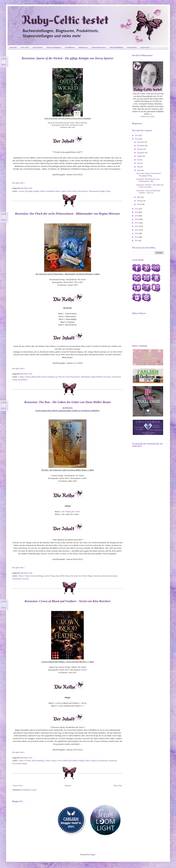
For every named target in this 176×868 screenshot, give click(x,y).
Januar (140, 204)
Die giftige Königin (32, 191)
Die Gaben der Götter (79, 576)
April (139, 170)
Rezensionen (38, 47)
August (140, 156)
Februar (140, 201)
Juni (139, 163)
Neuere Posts (18, 786)
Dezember (141, 142)
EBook (43, 191)
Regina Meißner (97, 377)
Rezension (107, 377)
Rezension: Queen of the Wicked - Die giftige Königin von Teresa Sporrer (68, 58)
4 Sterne (28, 377)
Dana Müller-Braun (63, 576)
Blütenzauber (36, 377)
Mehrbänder (85, 377)
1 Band (20, 761)
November (141, 146)
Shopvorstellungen (54, 47)
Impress (94, 761)
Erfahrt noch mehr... (148, 116)
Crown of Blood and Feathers (67, 761)
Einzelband (50, 191)
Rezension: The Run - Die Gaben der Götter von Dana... (150, 186)
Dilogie (90, 576)
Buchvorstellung (48, 377)
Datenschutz (132, 47)
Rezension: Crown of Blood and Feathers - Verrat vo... (148, 192)
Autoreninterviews (99, 47)
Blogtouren (83, 47)
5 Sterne (21, 191)
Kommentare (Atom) (29, 790)
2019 (137, 216)
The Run (26, 579)
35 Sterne (28, 761)
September (141, 153)
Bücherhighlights (116, 47)
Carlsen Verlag (49, 576)
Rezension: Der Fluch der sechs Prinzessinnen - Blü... (148, 180)
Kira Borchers (103, 761)
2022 (137, 139)
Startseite (13, 47)
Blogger (92, 855)
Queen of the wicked (69, 191)
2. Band (21, 377)
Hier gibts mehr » (19, 183)
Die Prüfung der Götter (71, 512)
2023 (137, 135)
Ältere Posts (118, 786)
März (139, 197)
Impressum (145, 47)
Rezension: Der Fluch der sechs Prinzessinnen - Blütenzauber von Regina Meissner (68, 214)
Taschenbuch (22, 380)
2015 (137, 230)
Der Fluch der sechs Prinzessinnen (67, 377)
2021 (137, 209)
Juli (139, 160)
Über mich (25, 47)
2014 (137, 233)
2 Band (20, 576)
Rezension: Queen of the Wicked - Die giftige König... (149, 174)
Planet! (58, 191)
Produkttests (70, 47)
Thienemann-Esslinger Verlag (99, 191)
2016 (137, 226)
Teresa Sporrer (83, 191)
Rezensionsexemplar (110, 576)
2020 (137, 212)
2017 (137, 223)
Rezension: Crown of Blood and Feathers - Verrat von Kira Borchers (68, 601)
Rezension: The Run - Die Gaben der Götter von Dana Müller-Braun (68, 402)
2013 (137, 237)
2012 (137, 241)
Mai (139, 167)
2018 (137, 219)
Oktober (140, 149)
